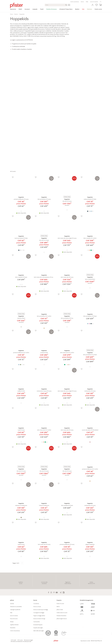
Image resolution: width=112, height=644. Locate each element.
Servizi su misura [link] (37, 607)
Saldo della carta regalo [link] (39, 631)
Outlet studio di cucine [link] (62, 613)
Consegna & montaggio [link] (39, 613)
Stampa (12, 622)
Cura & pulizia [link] (36, 622)
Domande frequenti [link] (38, 625)
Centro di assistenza (15, 631)
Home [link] (12, 14)
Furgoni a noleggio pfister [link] (39, 616)
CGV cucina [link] (20, 640)
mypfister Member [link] (14, 625)
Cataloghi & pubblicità (15, 610)
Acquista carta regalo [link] (38, 628)
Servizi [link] (82, 2)
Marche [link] (16, 14)
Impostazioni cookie (85, 641)
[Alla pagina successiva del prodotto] (22, 563)
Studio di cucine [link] (60, 604)
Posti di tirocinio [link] (14, 619)
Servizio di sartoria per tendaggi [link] (41, 610)
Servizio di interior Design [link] (39, 619)
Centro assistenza (74, 2)
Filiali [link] (87, 2)
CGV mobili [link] (13, 640)
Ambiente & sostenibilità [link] (16, 607)
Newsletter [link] (13, 628)
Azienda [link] (12, 604)
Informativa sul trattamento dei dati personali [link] (21, 641)
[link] (14, 9)
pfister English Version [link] (62, 619)
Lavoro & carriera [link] (94, 2)
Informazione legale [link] (28, 640)
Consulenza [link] (36, 604)
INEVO (58, 607)
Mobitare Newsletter (61, 616)
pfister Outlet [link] (60, 610)
